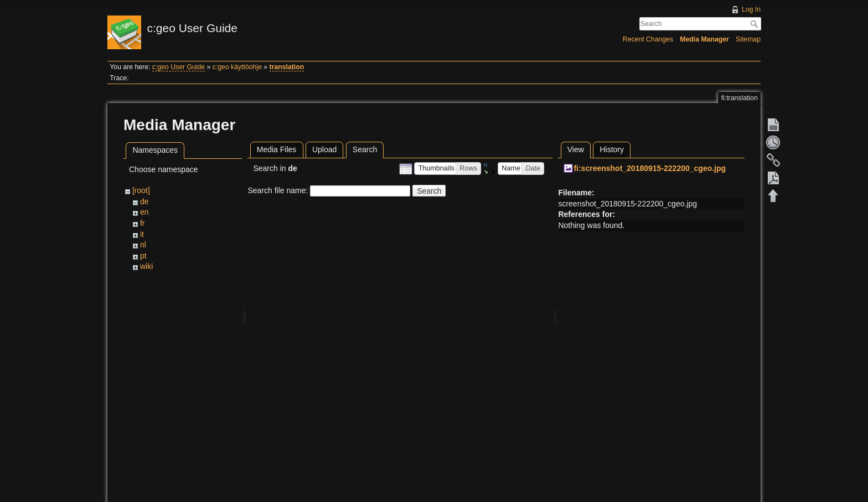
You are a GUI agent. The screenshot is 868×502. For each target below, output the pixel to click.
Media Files (277, 149)
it (142, 234)
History (612, 149)
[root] (141, 190)
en (144, 212)
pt (143, 256)
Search (755, 24)
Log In (751, 9)
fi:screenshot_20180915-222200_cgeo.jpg (650, 168)
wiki (146, 266)
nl (143, 245)
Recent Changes (648, 39)
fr (143, 223)
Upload (324, 149)
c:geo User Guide (179, 67)
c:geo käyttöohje (237, 67)
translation (287, 67)
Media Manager (704, 39)
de (144, 201)
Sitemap (748, 39)
